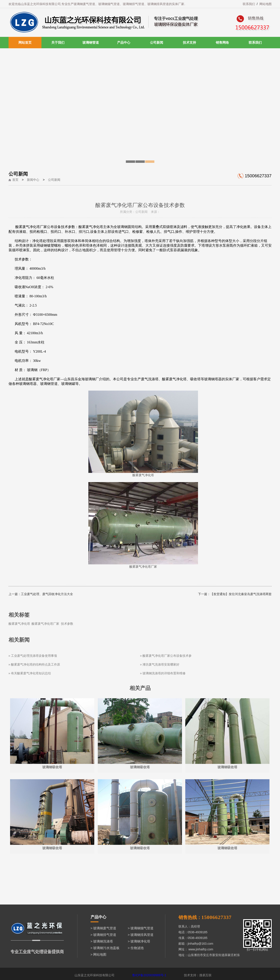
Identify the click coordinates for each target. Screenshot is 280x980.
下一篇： (204, 594)
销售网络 (222, 42)
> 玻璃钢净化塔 (139, 941)
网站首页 (25, 42)
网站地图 (266, 4)
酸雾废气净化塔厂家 (45, 624)
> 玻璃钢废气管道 (103, 928)
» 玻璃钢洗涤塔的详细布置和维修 (163, 673)
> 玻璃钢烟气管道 (141, 928)
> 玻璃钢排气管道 (103, 935)
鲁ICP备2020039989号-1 (149, 975)
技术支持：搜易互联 (198, 975)
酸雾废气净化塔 (19, 624)
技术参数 (67, 624)
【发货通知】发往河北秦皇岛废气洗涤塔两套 (241, 594)
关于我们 (58, 42)
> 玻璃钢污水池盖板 (105, 948)
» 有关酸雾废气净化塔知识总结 (30, 673)
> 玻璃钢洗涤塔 (102, 941)
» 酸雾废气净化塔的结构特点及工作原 (34, 664)
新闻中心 (33, 180)
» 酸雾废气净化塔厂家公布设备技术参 (166, 656)
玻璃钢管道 (91, 42)
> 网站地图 (99, 954)
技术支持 (189, 42)
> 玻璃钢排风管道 (141, 935)
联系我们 (249, 4)
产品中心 (124, 42)
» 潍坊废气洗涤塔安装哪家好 (160, 664)
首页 (15, 180)
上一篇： (15, 594)
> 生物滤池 (136, 948)
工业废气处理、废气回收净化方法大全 (47, 594)
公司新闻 (157, 42)
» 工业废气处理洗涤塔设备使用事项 (33, 656)
